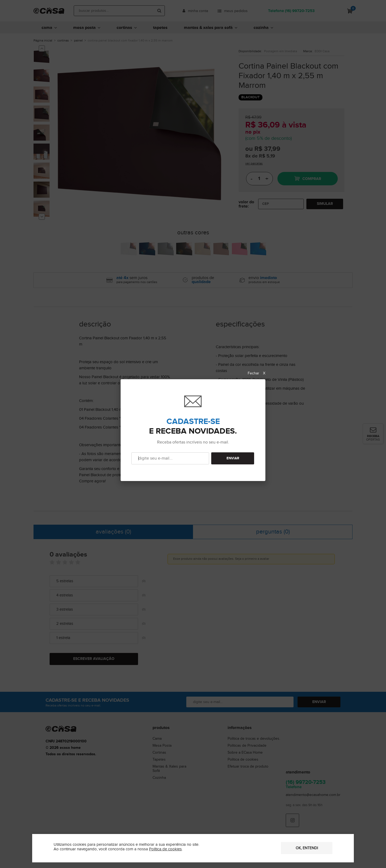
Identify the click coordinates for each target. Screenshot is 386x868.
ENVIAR (233, 458)
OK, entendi (307, 848)
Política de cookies (165, 849)
